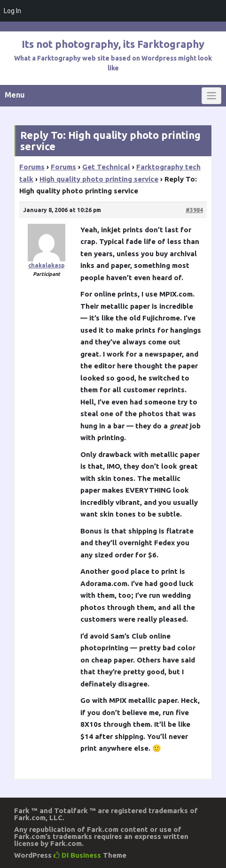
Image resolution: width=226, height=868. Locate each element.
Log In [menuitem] (12, 11)
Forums (32, 167)
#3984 (194, 210)
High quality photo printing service (99, 179)
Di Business (77, 855)
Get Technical (106, 167)
